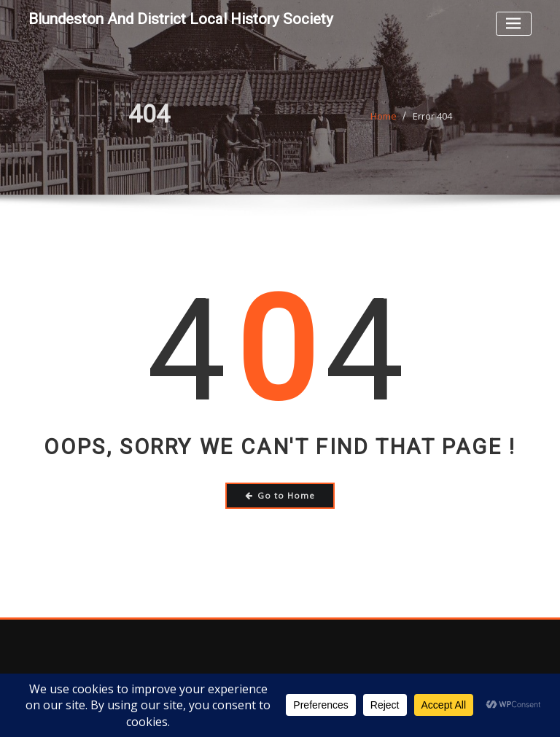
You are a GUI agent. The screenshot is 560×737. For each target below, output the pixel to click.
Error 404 (432, 125)
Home (384, 125)
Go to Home (280, 495)
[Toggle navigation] (514, 24)
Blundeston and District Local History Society (181, 19)
